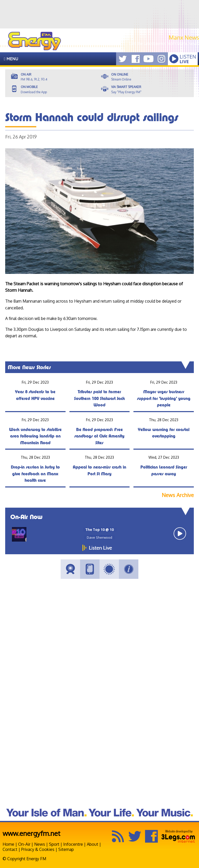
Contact (10, 849)
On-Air (24, 844)
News (40, 844)
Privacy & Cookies (38, 849)
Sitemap (66, 849)
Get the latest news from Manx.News (164, 43)
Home (8, 844)
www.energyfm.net (31, 833)
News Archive (178, 495)
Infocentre (73, 844)
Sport (54, 844)
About (93, 844)
